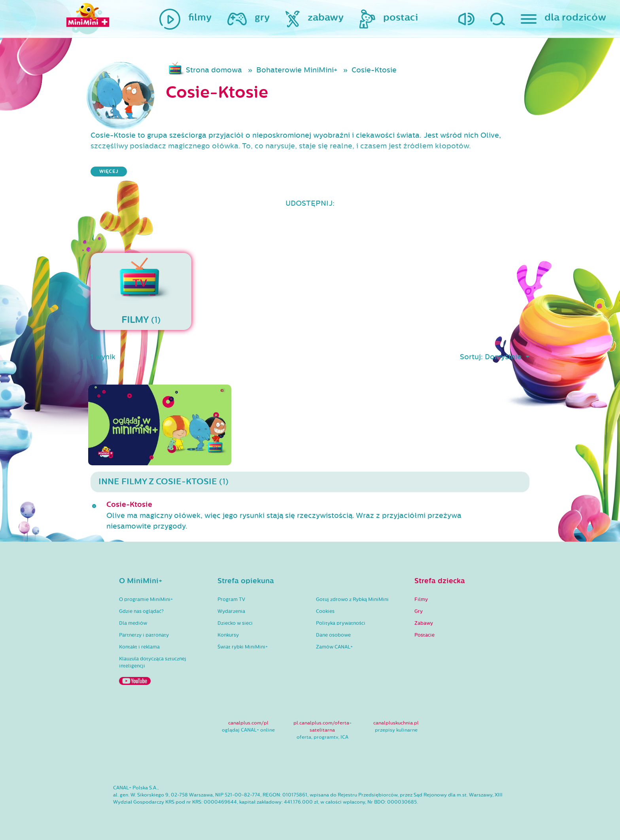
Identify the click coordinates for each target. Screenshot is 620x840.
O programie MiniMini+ (146, 599)
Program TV (231, 599)
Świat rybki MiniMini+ (243, 647)
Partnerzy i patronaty (144, 635)
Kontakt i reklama (139, 647)
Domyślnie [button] (504, 357)
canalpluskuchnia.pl (396, 723)
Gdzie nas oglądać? (141, 611)
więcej (109, 172)
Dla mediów (133, 623)
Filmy (421, 599)
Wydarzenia (231, 611)
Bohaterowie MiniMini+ (297, 70)
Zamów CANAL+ (334, 647)
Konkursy (228, 635)
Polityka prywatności (341, 623)
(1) (141, 291)
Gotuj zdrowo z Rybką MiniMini (352, 599)
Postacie (424, 635)
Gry (419, 611)
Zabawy (424, 623)
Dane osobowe (333, 635)
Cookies (325, 611)
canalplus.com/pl (248, 723)
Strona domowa (214, 70)
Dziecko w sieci (235, 623)
